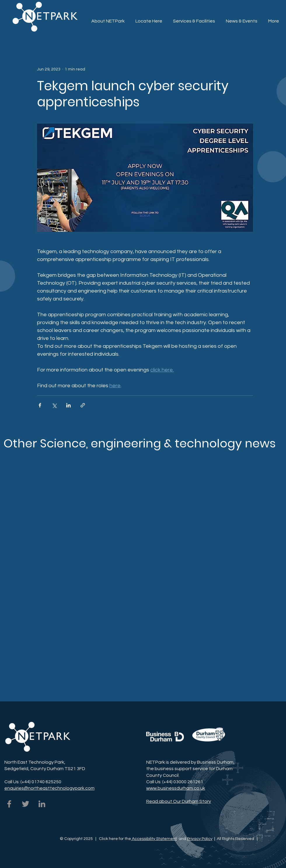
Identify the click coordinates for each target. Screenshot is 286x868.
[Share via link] (83, 405)
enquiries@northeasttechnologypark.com (49, 788)
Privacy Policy (200, 839)
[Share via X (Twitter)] (54, 405)
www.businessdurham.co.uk (176, 788)
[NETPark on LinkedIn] (42, 804)
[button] (194, 18)
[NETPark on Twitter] (26, 804)
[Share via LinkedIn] (68, 405)
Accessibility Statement (154, 839)
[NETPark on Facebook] (9, 804)
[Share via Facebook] (40, 405)
